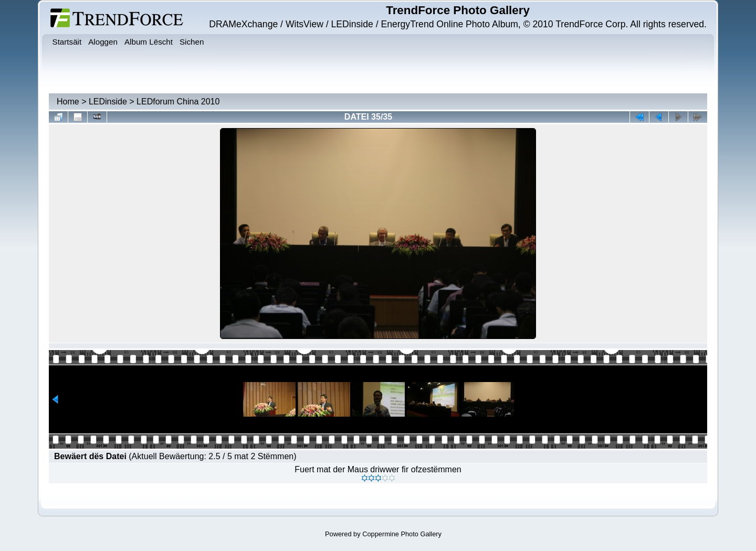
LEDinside (108, 102)
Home (68, 102)
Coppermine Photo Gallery (402, 534)
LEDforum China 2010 (178, 102)
